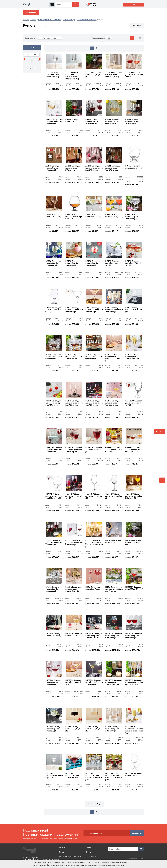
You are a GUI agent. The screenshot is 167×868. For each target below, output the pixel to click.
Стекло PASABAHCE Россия (87, 20)
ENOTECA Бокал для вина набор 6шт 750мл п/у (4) (54, 682)
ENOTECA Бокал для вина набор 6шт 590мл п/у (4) (134, 636)
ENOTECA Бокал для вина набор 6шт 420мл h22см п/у (94, 636)
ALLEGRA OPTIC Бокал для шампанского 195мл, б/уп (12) (72, 76)
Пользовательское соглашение (71, 856)
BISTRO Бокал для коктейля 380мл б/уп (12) (53, 310)
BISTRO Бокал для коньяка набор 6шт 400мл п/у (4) (94, 356)
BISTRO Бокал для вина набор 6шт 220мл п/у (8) (73, 263)
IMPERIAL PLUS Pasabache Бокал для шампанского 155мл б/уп (134, 730)
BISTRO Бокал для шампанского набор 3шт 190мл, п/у (74, 403)
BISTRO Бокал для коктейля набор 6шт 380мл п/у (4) (114, 310)
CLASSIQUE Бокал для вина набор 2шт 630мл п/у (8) (74, 543)
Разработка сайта (132, 858)
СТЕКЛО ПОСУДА (69, 20)
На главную (137, 25)
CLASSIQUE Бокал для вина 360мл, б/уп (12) (73, 496)
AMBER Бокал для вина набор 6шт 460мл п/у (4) (53, 168)
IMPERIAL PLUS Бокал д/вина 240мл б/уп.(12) (54, 775)
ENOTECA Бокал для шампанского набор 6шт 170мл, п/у (134, 682)
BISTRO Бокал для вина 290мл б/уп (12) (114, 216)
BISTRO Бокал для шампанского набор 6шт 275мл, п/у (114, 403)
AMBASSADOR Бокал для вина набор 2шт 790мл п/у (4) (54, 121)
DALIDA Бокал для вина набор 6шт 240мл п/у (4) (53, 589)
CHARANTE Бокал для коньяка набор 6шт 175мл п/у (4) (133, 449)
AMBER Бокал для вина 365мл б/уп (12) (74, 120)
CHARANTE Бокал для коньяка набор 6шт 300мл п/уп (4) (54, 496)
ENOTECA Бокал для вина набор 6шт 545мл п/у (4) (114, 636)
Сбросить (32, 68)
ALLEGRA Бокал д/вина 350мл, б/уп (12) (93, 75)
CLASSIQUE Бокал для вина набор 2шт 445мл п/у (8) (54, 543)
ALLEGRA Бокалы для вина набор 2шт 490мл (134, 75)
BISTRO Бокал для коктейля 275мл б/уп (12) (133, 263)
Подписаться (137, 833)
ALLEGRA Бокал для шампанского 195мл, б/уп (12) (114, 75)
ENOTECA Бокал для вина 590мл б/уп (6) (74, 635)
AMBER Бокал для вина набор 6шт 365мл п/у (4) (133, 121)
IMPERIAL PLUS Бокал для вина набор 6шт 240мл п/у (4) (94, 776)
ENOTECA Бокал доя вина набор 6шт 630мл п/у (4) (54, 729)
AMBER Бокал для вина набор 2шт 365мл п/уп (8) (93, 121)
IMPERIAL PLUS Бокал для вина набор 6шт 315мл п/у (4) (114, 776)
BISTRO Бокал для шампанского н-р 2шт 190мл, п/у (53, 403)
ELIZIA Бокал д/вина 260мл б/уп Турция (94, 588)
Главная (26, 20)
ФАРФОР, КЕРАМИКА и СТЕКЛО (50, 20)
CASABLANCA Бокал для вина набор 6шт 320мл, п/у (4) (74, 449)
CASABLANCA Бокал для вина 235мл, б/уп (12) (134, 403)
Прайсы (89, 852)
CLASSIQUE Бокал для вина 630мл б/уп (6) (114, 496)
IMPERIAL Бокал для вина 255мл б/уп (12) (134, 774)
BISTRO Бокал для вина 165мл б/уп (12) (94, 216)
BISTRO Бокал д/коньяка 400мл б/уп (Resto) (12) (74, 217)
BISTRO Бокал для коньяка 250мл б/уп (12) (134, 310)
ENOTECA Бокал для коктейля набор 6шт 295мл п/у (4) (94, 682)
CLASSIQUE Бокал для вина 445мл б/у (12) (94, 496)
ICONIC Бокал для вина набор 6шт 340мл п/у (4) (113, 729)
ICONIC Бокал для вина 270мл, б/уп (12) (73, 729)
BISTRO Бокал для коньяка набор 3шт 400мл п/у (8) (54, 356)
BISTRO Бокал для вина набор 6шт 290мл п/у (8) (93, 263)
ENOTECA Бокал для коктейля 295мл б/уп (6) (74, 682)
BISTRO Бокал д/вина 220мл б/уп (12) (54, 216)
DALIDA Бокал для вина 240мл (113, 542)
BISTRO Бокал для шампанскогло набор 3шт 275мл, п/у (114, 357)
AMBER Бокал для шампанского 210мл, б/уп (73, 168)
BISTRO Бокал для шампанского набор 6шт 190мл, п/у (94, 403)
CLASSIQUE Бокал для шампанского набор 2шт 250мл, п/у (94, 544)
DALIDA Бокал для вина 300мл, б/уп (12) (133, 543)
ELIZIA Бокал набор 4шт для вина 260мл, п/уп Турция (114, 589)
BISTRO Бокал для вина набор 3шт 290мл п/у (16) (133, 217)
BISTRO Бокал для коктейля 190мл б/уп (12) (113, 263)
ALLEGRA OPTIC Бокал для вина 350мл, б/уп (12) (52, 75)
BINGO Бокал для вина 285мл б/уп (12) (134, 167)
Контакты (63, 848)
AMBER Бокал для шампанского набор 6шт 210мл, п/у (114, 168)
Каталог (31, 12)
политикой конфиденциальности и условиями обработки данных (59, 838)
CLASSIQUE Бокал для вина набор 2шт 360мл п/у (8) (134, 496)
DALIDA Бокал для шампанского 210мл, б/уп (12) (73, 589)
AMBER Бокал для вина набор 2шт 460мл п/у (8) (113, 121)
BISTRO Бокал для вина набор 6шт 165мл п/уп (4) (53, 263)
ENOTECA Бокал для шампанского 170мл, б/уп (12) (114, 682)
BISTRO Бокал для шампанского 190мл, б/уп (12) (133, 356)
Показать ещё (94, 804)
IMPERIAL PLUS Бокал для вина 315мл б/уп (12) (72, 775)
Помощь (62, 852)
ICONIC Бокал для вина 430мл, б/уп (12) (93, 729)
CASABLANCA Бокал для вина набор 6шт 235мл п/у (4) (54, 449)
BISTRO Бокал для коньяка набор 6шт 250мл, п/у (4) (74, 356)
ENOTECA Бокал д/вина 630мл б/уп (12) (134, 588)
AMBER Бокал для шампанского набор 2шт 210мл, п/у (94, 168)
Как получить (91, 856)
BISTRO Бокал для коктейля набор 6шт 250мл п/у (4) (94, 310)
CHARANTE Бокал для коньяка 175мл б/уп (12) (113, 449)
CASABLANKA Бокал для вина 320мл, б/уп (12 (94, 449)
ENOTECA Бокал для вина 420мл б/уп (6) (54, 635)
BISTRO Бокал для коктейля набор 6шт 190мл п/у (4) (74, 310)
